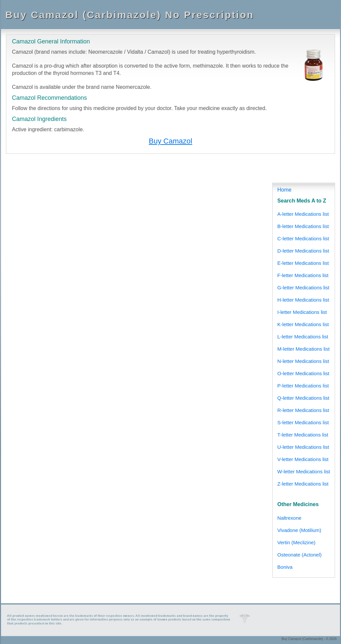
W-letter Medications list (304, 471)
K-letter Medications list (303, 324)
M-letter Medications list (304, 349)
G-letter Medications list (303, 288)
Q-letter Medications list (303, 398)
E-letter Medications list (303, 263)
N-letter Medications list (303, 361)
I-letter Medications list (302, 312)
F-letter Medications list (303, 275)
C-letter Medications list (303, 238)
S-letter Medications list (303, 422)
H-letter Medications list (303, 300)
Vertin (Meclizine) (296, 542)
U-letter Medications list (303, 447)
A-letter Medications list (303, 214)
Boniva (285, 567)
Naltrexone (289, 518)
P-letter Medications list (303, 386)
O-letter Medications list (303, 373)
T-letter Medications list (303, 435)
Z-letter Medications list (303, 484)
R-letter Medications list (303, 410)
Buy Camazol (171, 141)
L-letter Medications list (303, 337)
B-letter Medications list (303, 226)
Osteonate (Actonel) (299, 555)
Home (284, 190)
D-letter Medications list (303, 251)
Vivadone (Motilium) (299, 530)
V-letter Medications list (303, 459)
